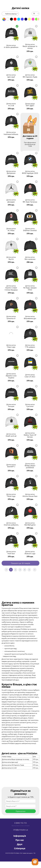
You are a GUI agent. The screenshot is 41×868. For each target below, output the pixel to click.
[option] (4, 19)
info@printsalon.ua (21, 830)
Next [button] (38, 19)
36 (34, 13)
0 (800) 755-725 (21, 823)
